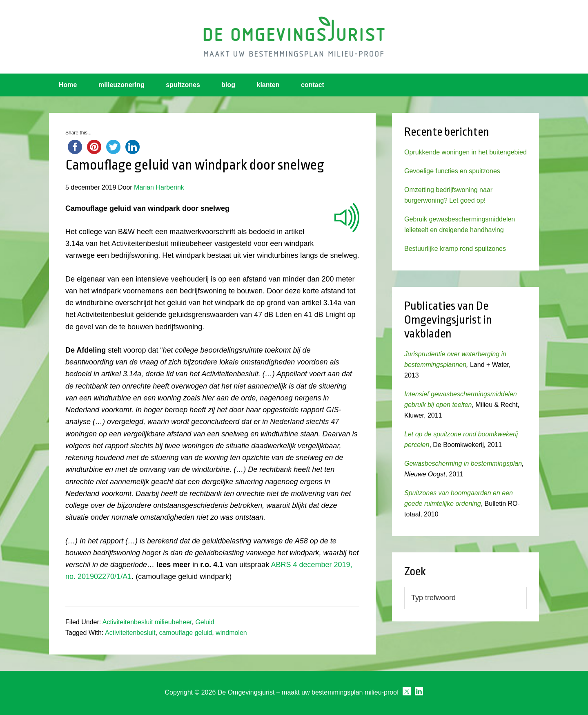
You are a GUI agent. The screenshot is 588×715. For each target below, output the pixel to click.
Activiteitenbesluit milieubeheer (147, 622)
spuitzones (183, 85)
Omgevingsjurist (294, 37)
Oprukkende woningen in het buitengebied (465, 152)
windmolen (231, 633)
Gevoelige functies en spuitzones (452, 171)
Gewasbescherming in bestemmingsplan (463, 464)
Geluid (205, 622)
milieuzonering (121, 85)
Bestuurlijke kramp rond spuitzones (455, 249)
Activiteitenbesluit (130, 633)
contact (313, 85)
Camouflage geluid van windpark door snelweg (195, 165)
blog (228, 85)
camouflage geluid (185, 633)
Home (68, 85)
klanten (268, 85)
